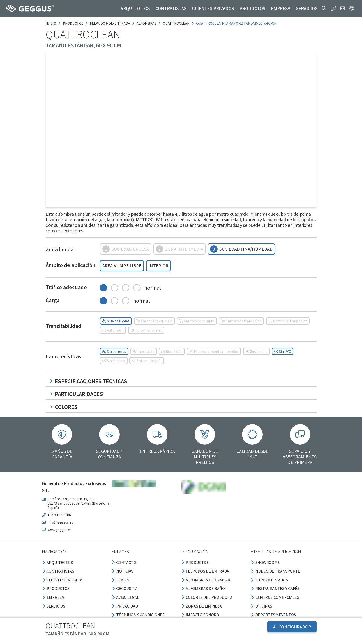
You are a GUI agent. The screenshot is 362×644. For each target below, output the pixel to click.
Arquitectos (135, 8)
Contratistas (171, 8)
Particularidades (76, 394)
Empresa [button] (281, 8)
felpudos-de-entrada (110, 23)
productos (73, 23)
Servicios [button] (307, 8)
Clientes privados (213, 8)
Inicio (51, 23)
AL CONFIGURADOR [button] (292, 627)
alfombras (146, 23)
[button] (324, 8)
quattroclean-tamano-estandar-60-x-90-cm (237, 23)
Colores (63, 407)
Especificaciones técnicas (88, 381)
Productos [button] (252, 8)
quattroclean (176, 23)
